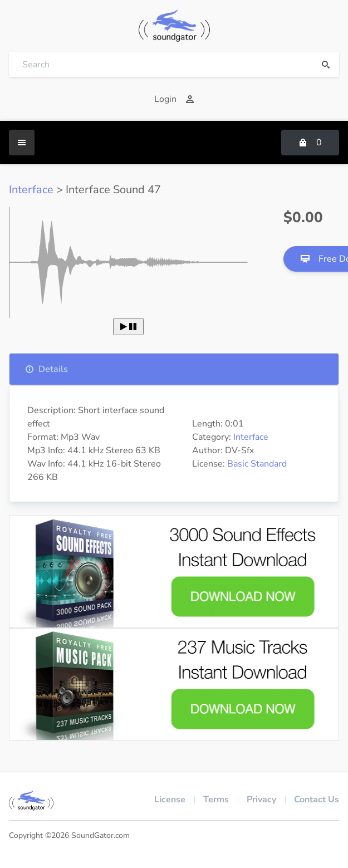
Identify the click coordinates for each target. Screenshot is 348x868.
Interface (31, 190)
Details (46, 369)
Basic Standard (257, 464)
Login (174, 99)
